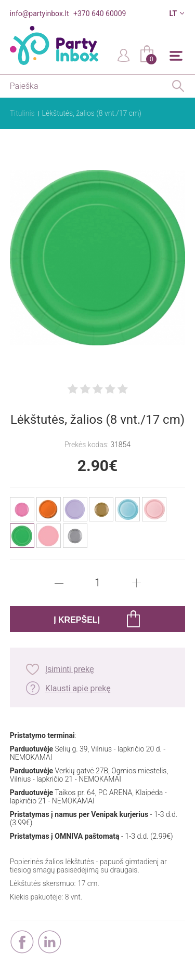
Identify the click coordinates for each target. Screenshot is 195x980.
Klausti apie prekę (78, 688)
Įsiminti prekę (70, 669)
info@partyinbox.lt (40, 14)
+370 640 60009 (100, 14)
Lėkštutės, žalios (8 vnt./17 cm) (92, 113)
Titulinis (22, 113)
